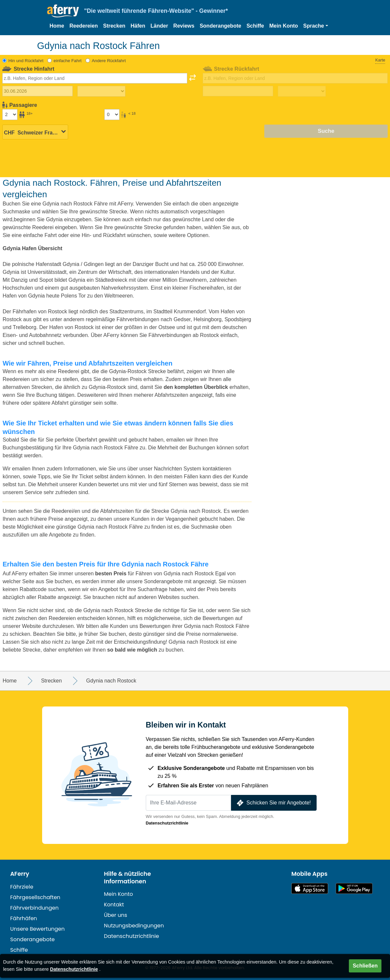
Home (57, 26)
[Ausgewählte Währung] (35, 131)
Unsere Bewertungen (38, 929)
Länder (159, 26)
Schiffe (255, 26)
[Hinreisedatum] (38, 91)
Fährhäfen (24, 918)
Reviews (184, 26)
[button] (315, 26)
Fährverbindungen (34, 908)
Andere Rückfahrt (109, 61)
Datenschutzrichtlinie (167, 823)
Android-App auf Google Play (354, 888)
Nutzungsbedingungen (134, 926)
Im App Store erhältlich (310, 888)
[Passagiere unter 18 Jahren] (112, 114)
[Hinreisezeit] (101, 91)
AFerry (20, 874)
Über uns (116, 915)
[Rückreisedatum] (238, 91)
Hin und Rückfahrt (26, 61)
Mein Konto (284, 26)
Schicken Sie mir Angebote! (273, 803)
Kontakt (114, 905)
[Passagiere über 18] (10, 114)
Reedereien (84, 26)
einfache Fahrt (68, 61)
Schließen (365, 966)
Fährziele (22, 887)
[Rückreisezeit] (302, 91)
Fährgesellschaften (35, 897)
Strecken (114, 26)
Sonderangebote (221, 26)
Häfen (138, 26)
